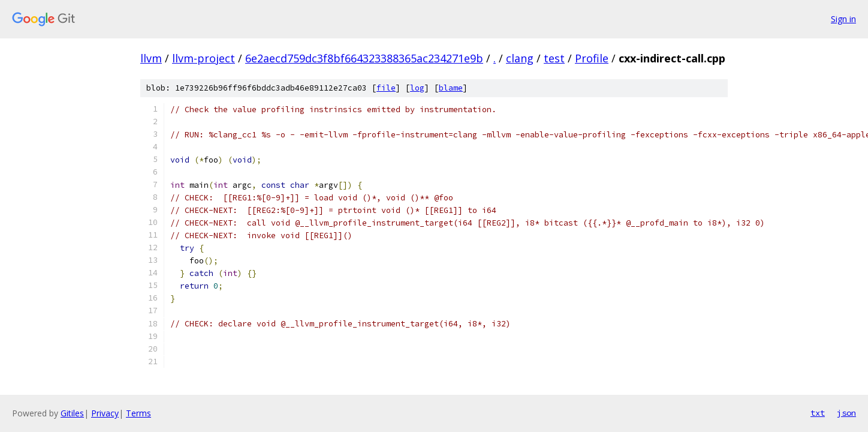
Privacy (105, 413)
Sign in (843, 19)
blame (451, 88)
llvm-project (204, 58)
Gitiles (72, 413)
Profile (592, 58)
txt (818, 413)
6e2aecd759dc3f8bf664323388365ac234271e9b (364, 58)
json (846, 413)
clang (520, 58)
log (417, 88)
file (386, 88)
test (554, 58)
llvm (151, 58)
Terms (138, 413)
